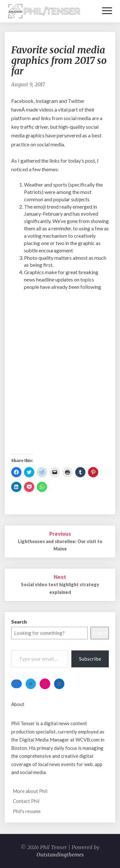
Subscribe (90, 659)
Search (19, 622)
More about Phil (30, 791)
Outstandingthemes (60, 855)
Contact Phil (26, 801)
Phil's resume (27, 811)
